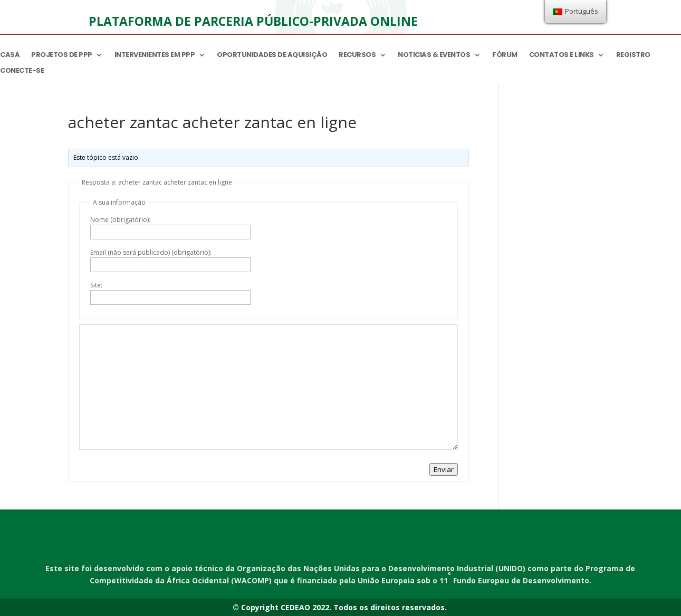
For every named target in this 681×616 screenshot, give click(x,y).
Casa (10, 55)
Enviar (444, 469)
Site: (96, 285)
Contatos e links (562, 55)
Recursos (357, 55)
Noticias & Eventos (434, 55)
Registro (633, 55)
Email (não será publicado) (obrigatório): (151, 252)
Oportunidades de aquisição (272, 55)
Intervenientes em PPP (155, 55)
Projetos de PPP (62, 55)
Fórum (505, 55)
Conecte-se (22, 71)
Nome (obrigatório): (120, 220)
